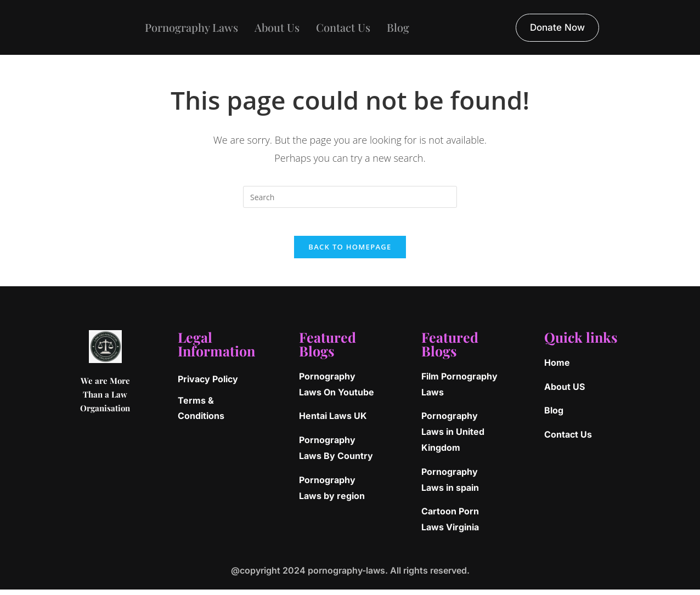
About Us (277, 27)
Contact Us (343, 27)
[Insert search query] (350, 197)
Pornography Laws (191, 27)
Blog (398, 27)
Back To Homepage (350, 252)
